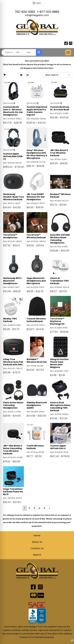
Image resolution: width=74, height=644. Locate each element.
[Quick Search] (8, 52)
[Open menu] (68, 52)
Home (37, 536)
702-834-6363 (25, 12)
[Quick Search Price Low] (20, 52)
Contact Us (37, 548)
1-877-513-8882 (48, 12)
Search (37, 555)
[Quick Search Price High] (31, 52)
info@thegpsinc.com (37, 15)
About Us (37, 542)
